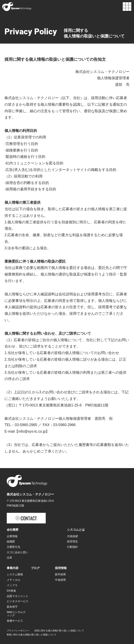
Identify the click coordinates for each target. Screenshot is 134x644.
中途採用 (60, 580)
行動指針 (73, 547)
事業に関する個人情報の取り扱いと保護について (32, 635)
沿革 (9, 558)
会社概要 (13, 530)
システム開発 (15, 574)
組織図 (11, 541)
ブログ (35, 568)
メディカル (14, 580)
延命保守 (12, 607)
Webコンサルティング (16, 614)
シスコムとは (76, 530)
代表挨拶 (73, 536)
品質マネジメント (18, 596)
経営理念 (73, 541)
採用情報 (61, 568)
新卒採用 (60, 574)
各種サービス (15, 621)
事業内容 (13, 568)
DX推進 (11, 591)
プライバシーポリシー (18, 631)
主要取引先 (14, 547)
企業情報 (12, 536)
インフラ (12, 585)
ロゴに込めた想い (18, 552)
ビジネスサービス (18, 601)
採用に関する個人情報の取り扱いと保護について (59, 631)
